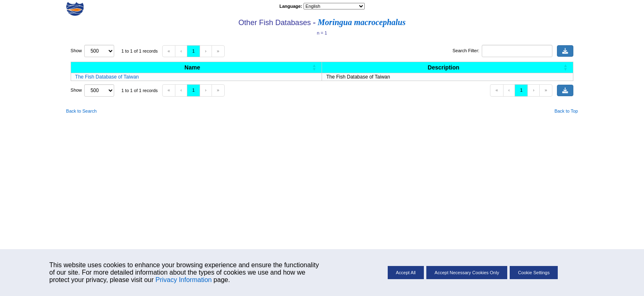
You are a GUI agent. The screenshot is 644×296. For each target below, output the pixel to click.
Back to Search (82, 111)
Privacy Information (183, 280)
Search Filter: (466, 51)
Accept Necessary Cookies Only (467, 273)
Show (78, 51)
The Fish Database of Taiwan (107, 77)
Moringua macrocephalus (362, 22)
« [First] (169, 51)
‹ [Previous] (181, 51)
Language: (291, 6)
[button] (314, 67)
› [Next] (206, 51)
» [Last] (218, 51)
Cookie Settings (534, 273)
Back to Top (566, 111)
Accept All (406, 273)
